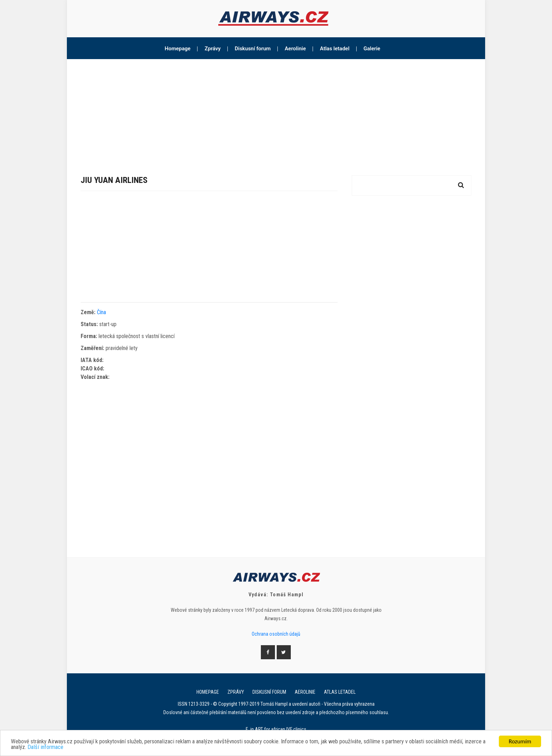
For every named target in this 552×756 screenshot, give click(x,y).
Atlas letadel (335, 49)
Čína (101, 312)
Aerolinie (295, 49)
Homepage (178, 49)
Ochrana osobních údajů (276, 634)
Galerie (372, 49)
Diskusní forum (253, 49)
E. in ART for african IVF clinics (276, 729)
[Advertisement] (276, 112)
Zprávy (213, 49)
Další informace (71, 748)
